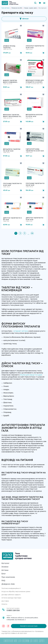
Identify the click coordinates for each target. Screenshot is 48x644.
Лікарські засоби (17, 8)
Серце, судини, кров (30, 8)
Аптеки (5, 570)
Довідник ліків (8, 584)
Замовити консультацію (29, 626)
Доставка (5, 601)
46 (32, 233)
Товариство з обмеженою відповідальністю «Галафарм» (22, 631)
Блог (4, 574)
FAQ (3, 581)
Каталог (5, 563)
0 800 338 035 (13, 611)
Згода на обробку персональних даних (16, 592)
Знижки (5, 567)
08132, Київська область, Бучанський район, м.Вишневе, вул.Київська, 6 (22, 619)
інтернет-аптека (21, 331)
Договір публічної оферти (11, 595)
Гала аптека (5, 8)
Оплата (4, 604)
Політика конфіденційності (11, 588)
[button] (21, 26)
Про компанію (8, 577)
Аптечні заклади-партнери (11, 598)
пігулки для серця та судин (31, 375)
